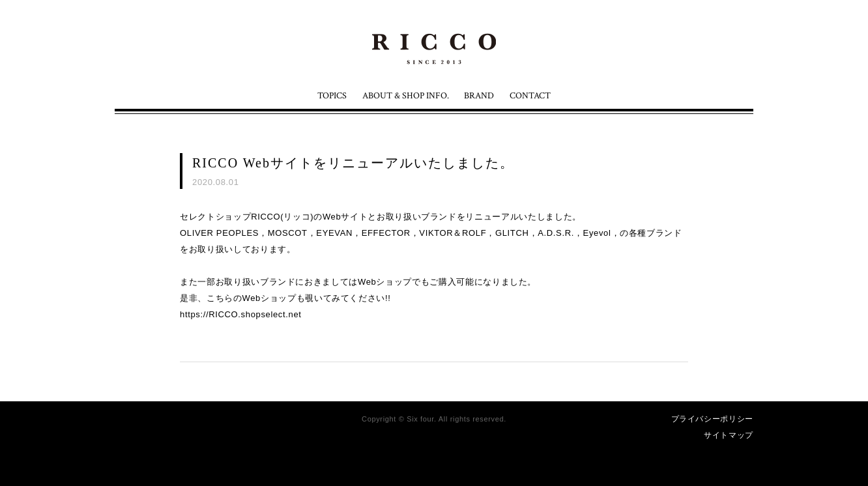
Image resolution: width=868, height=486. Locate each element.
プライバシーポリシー (713, 419)
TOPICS (332, 96)
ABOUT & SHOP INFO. (406, 96)
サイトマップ (729, 435)
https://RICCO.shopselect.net (241, 314)
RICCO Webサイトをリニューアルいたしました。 (353, 163)
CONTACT (530, 96)
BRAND (479, 96)
